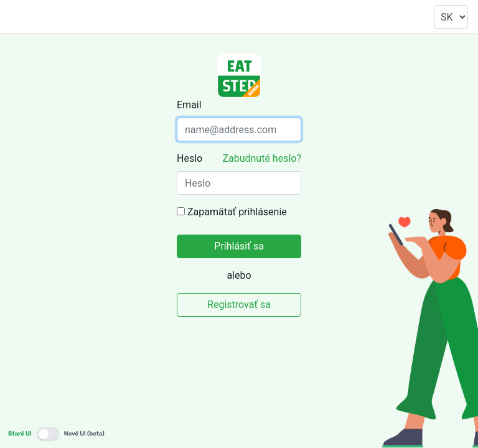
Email (189, 105)
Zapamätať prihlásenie (237, 212)
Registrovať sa (239, 305)
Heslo (190, 158)
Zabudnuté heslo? (262, 158)
